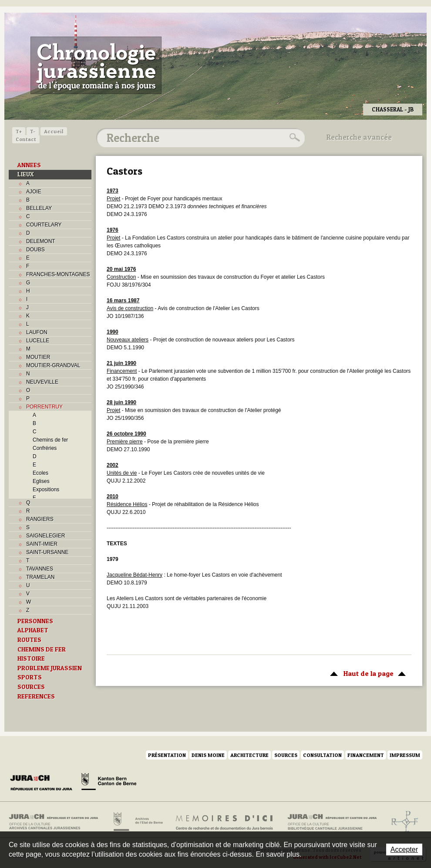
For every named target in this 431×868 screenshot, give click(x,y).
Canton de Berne (109, 783)
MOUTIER (38, 357)
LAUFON (37, 332)
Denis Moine (208, 755)
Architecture (249, 755)
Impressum (405, 755)
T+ (19, 131)
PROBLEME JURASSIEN (50, 668)
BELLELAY (39, 208)
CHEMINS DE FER (42, 649)
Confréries (45, 448)
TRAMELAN (40, 577)
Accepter (404, 849)
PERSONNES (35, 621)
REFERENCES (36, 696)
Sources (286, 755)
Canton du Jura (44, 783)
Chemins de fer (50, 440)
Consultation (322, 755)
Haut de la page (366, 673)
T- (33, 131)
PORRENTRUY (44, 407)
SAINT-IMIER (42, 544)
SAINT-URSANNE (47, 552)
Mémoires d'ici (225, 822)
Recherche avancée (359, 137)
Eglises (41, 481)
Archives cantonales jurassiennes (57, 822)
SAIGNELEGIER (45, 536)
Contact (26, 139)
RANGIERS (40, 519)
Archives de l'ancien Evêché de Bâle (402, 822)
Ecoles (40, 473)
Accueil (54, 131)
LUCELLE (38, 341)
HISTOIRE (31, 659)
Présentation (167, 755)
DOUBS (35, 250)
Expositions (46, 490)
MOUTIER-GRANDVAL (53, 365)
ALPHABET (33, 630)
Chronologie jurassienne (96, 65)
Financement (366, 755)
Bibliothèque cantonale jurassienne (332, 822)
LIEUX (26, 174)
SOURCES (31, 687)
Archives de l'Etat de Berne (137, 822)
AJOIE (34, 192)
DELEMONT (41, 241)
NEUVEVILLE (42, 382)
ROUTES (29, 640)
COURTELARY (44, 225)
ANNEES (29, 165)
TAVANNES (40, 569)
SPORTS (30, 677)
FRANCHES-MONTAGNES (58, 274)
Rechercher (293, 138)
